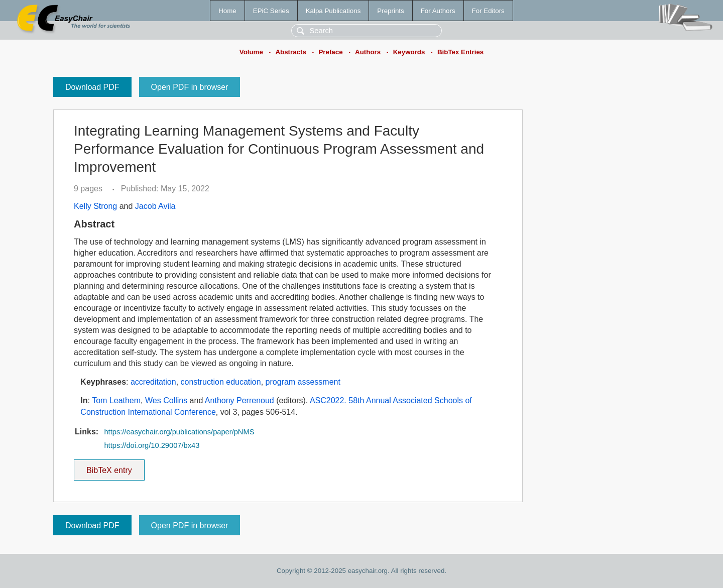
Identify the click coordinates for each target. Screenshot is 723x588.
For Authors (438, 11)
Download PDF (92, 87)
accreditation (153, 382)
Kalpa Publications (333, 11)
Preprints (390, 11)
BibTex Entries (460, 52)
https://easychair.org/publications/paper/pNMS (179, 432)
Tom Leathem (116, 400)
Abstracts (290, 52)
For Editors (488, 11)
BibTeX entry (109, 467)
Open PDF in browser (190, 87)
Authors (368, 52)
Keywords (409, 52)
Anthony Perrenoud (239, 400)
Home (227, 11)
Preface (330, 52)
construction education (221, 382)
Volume (251, 52)
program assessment (303, 382)
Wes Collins (166, 400)
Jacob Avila (155, 206)
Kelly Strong (95, 206)
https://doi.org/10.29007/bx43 (152, 445)
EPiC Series (271, 11)
